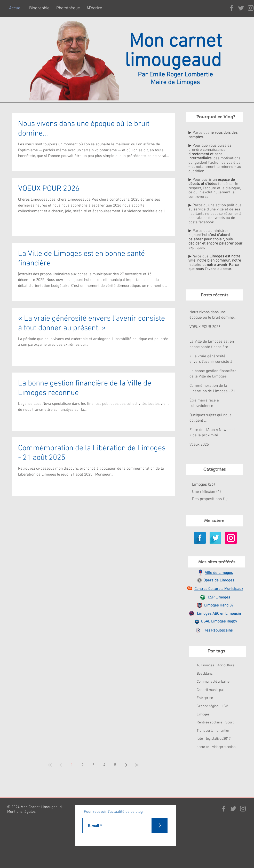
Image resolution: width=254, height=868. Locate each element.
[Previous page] (61, 765)
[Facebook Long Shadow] (200, 538)
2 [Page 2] (83, 765)
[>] (160, 825)
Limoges (203, 715)
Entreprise (205, 698)
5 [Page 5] (115, 765)
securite (203, 747)
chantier (223, 731)
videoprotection (224, 747)
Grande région (208, 706)
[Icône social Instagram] (231, 538)
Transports (205, 731)
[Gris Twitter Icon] (241, 8)
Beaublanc (205, 674)
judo (200, 739)
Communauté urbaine (213, 682)
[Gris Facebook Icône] (232, 8)
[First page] (50, 765)
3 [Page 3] (93, 765)
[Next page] (126, 765)
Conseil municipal (210, 690)
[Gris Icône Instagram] (243, 809)
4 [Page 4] (104, 765)
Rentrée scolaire (209, 723)
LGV (225, 706)
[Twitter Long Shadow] (215, 538)
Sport (229, 723)
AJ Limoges (205, 665)
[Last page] (137, 765)
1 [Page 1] (72, 765)
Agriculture (226, 665)
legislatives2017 (218, 739)
